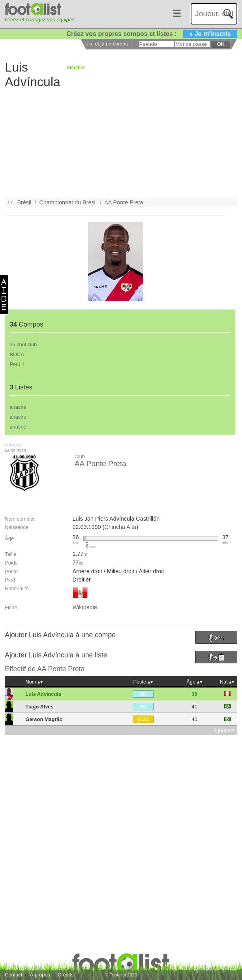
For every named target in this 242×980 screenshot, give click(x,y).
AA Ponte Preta (124, 202)
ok (221, 44)
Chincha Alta (120, 527)
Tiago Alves (39, 707)
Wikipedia (84, 607)
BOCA (17, 354)
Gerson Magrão (44, 719)
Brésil (24, 202)
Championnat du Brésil (68, 202)
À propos (40, 975)
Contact (13, 975)
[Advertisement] (121, 142)
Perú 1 (17, 364)
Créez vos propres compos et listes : (152, 34)
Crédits (66, 975)
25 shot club (23, 345)
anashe (18, 407)
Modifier (76, 67)
